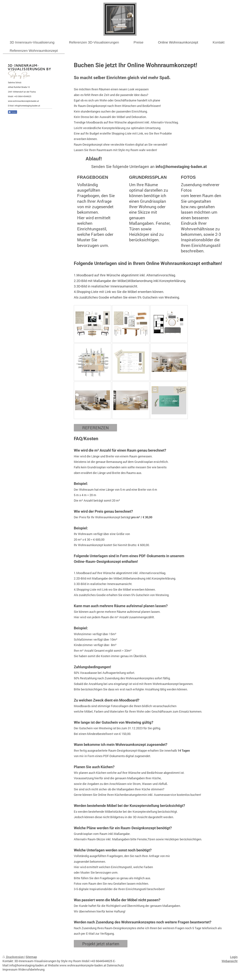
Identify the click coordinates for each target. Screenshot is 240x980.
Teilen (12, 112)
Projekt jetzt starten (101, 944)
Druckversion (13, 957)
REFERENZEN (96, 428)
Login (234, 957)
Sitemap (31, 957)
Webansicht (230, 961)
